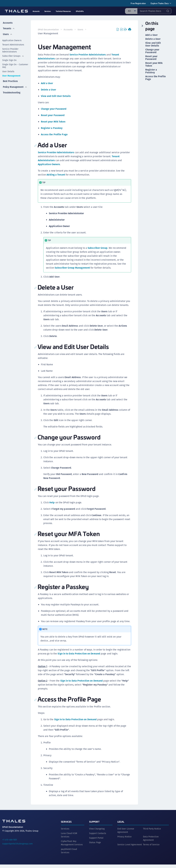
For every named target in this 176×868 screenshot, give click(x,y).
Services (66, 825)
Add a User (47, 83)
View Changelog (97, 832)
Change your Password (54, 109)
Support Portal (96, 841)
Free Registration (138, 3)
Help (52, 502)
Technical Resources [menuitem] (63, 11)
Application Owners (12, 39)
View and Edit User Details (56, 96)
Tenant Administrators (13, 43)
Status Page (95, 846)
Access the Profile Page (55, 134)
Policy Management (15, 84)
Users (7, 33)
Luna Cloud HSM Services (69, 838)
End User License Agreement (126, 834)
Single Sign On (9, 58)
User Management (11, 74)
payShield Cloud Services (69, 854)
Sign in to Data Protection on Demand (93, 654)
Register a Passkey (52, 128)
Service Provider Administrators (10, 49)
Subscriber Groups (13, 54)
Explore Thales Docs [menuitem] (160, 3)
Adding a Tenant (56, 175)
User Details (8, 70)
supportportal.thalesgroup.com (17, 847)
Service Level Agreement (130, 848)
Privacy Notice (124, 840)
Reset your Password (53, 115)
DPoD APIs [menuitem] (80, 11)
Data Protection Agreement (151, 842)
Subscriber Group (98, 248)
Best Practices (10, 79)
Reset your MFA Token (54, 122)
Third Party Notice (152, 832)
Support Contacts (98, 837)
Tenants (9, 27)
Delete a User (49, 90)
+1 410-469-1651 (10, 843)
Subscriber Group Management (73, 268)
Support (94, 825)
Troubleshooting (12, 89)
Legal (121, 825)
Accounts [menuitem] (36, 11)
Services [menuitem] (48, 11)
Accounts (7, 22)
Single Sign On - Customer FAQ (15, 64)
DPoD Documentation (49, 30)
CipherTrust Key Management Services (72, 846)
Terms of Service (151, 848)
